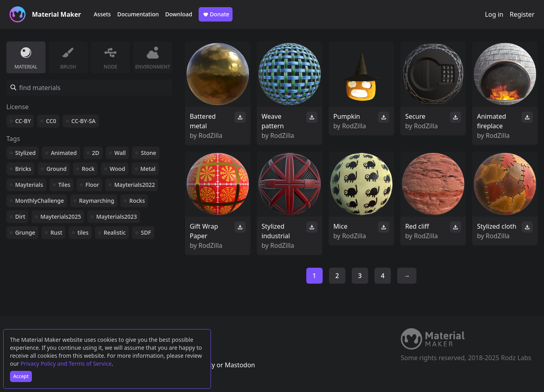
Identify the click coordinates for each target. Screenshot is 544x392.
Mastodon (240, 365)
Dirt (20, 217)
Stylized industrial (276, 231)
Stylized (25, 153)
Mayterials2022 (134, 185)
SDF (146, 232)
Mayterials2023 (116, 217)
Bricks (23, 169)
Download (179, 14)
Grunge (25, 232)
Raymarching (97, 201)
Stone (148, 153)
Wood (117, 169)
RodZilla (211, 135)
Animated (64, 153)
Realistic (115, 232)
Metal (148, 169)
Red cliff (417, 226)
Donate (216, 14)
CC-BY (23, 121)
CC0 (51, 121)
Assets (102, 14)
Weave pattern (273, 121)
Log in (494, 14)
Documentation (138, 14)
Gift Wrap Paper (204, 231)
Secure (415, 116)
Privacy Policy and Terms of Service (66, 364)
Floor (92, 185)
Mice (340, 226)
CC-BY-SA (84, 121)
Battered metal (203, 121)
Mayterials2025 (61, 217)
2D (96, 153)
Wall (120, 153)
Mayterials (29, 185)
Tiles (64, 185)
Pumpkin (347, 116)
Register (522, 14)
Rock (88, 169)
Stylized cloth (497, 226)
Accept (21, 376)
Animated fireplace (492, 121)
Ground (56, 169)
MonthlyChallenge (39, 201)
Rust (56, 232)
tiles (83, 232)
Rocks (137, 201)
